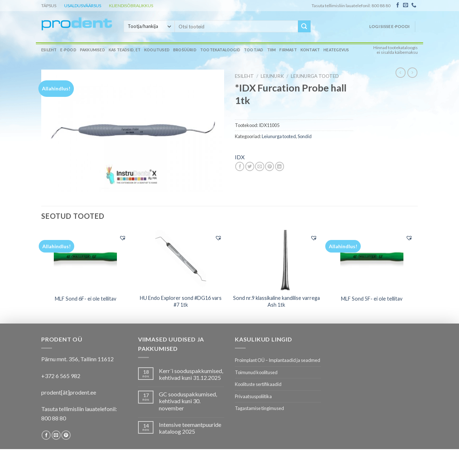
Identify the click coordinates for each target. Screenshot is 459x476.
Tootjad (254, 50)
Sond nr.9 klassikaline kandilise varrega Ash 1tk (276, 301)
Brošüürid (185, 50)
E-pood (68, 50)
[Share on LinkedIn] (280, 166)
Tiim (272, 50)
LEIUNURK (272, 76)
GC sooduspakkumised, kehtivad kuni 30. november (188, 401)
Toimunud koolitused (256, 372)
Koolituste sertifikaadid (258, 384)
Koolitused (157, 50)
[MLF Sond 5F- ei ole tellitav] (372, 260)
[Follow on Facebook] (398, 5)
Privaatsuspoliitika (253, 396)
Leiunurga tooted (315, 76)
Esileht (49, 50)
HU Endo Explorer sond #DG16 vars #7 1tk (181, 301)
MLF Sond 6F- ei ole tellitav (86, 299)
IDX (240, 157)
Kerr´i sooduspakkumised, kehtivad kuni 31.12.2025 (191, 374)
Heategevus (336, 50)
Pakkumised (93, 50)
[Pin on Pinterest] (269, 166)
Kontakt (310, 50)
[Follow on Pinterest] (66, 435)
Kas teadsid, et (125, 50)
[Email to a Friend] (259, 166)
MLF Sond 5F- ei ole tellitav (372, 299)
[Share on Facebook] (240, 166)
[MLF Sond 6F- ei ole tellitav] (86, 260)
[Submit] (304, 27)
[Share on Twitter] (250, 166)
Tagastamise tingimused (259, 408)
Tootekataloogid (220, 50)
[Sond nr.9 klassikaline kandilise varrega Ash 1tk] (276, 260)
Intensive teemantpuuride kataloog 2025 (190, 428)
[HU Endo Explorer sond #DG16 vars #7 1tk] (181, 260)
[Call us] (414, 5)
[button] (123, 238)
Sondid (305, 136)
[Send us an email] (406, 5)
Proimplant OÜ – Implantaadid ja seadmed (278, 360)
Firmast (288, 50)
